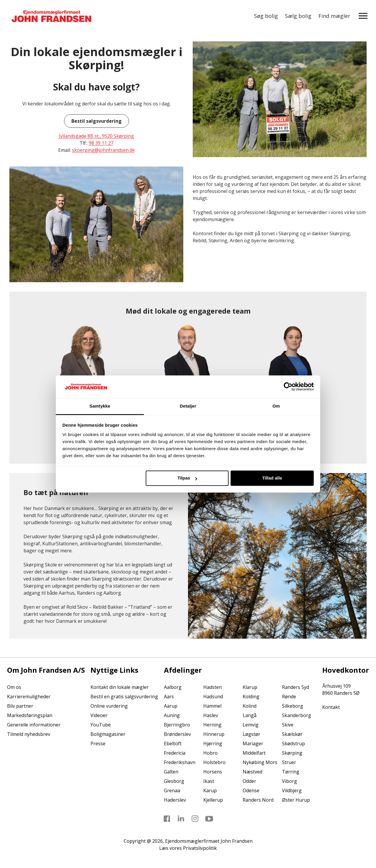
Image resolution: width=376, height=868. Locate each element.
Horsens (213, 772)
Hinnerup (214, 734)
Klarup (250, 687)
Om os (14, 687)
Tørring (291, 772)
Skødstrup (293, 743)
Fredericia (175, 753)
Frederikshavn (180, 762)
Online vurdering (109, 706)
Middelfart (254, 753)
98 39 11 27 (101, 143)
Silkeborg (293, 706)
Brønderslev (177, 734)
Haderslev (175, 800)
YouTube (101, 725)
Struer (289, 762)
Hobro (210, 753)
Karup (210, 790)
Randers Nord (258, 800)
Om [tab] (276, 406)
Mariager (253, 743)
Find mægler (334, 16)
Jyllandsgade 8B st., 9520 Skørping (96, 136)
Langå (250, 715)
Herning (212, 725)
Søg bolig (266, 16)
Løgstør (251, 734)
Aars (169, 697)
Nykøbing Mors (260, 762)
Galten (171, 772)
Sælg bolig (298, 16)
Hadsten (213, 687)
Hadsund (213, 697)
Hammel (212, 706)
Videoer (99, 715)
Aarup (171, 706)
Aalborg (173, 687)
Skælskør (292, 734)
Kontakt (331, 707)
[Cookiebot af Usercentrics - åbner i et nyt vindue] (288, 387)
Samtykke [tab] (100, 406)
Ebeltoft (173, 743)
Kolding (251, 697)
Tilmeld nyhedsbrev (29, 734)
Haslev (211, 715)
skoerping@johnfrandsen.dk (103, 150)
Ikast (209, 781)
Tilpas (187, 478)
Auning (172, 715)
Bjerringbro (177, 725)
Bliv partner (20, 706)
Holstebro (214, 762)
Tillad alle (272, 478)
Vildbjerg (292, 790)
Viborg (289, 781)
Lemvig (251, 725)
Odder (249, 781)
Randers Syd (296, 687)
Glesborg (174, 781)
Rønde (289, 697)
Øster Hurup (296, 800)
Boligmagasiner (108, 734)
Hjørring (213, 743)
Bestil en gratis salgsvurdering (124, 697)
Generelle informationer (34, 725)
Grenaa (172, 790)
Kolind (250, 706)
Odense (251, 790)
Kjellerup (213, 800)
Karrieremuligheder (29, 697)
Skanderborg (297, 715)
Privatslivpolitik (200, 848)
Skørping (292, 753)
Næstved (252, 772)
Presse (98, 743)
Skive (288, 725)
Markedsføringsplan (30, 715)
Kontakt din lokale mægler (120, 687)
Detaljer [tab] (188, 406)
